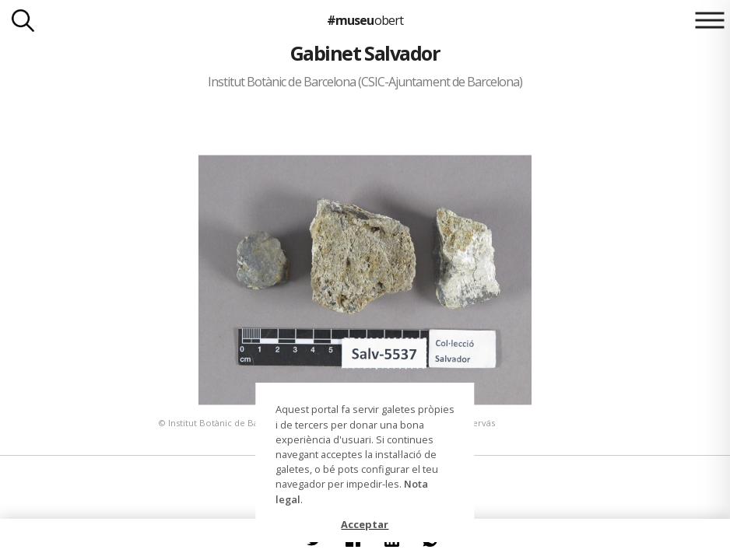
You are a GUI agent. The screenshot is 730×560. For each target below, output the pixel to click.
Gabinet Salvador (365, 53)
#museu (365, 20)
